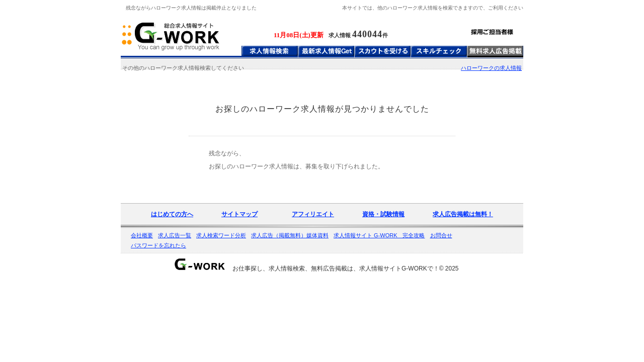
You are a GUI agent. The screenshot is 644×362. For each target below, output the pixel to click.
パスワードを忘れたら (158, 245)
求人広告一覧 (175, 235)
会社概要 (142, 235)
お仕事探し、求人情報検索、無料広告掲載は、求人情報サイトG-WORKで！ (336, 268)
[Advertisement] (322, 129)
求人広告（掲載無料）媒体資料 (290, 235)
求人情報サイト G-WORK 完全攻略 (379, 235)
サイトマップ (239, 214)
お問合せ (441, 235)
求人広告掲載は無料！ (463, 214)
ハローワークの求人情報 (491, 68)
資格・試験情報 (383, 214)
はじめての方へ (172, 214)
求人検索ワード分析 (221, 235)
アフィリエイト (313, 214)
